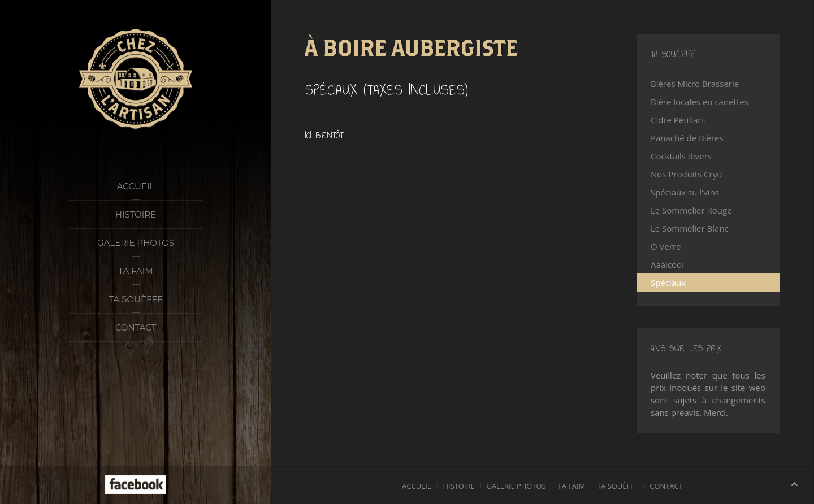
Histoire (136, 214)
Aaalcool (667, 264)
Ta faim (135, 271)
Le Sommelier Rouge (691, 210)
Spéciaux (668, 283)
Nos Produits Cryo (686, 174)
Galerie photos (136, 243)
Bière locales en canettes (700, 102)
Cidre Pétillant (678, 120)
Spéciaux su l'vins (685, 192)
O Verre (666, 246)
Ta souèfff (136, 299)
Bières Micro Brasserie (695, 84)
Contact (136, 327)
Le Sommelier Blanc (690, 228)
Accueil (136, 186)
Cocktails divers (681, 156)
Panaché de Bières (687, 138)
